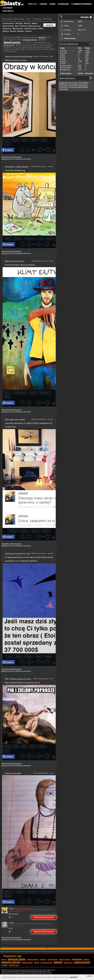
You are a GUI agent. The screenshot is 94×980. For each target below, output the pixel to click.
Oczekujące (63, 4)
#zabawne (20, 892)
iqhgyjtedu (64, 83)
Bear (64, 57)
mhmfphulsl (83, 83)
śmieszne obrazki (9, 45)
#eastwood (45, 393)
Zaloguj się (5, 159)
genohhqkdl (83, 87)
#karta (33, 747)
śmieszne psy (68, 963)
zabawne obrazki (33, 960)
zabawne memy (53, 960)
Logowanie (8, 8)
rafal (64, 59)
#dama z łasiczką (47, 892)
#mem (25, 140)
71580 (80, 26)
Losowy (43, 4)
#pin (24, 747)
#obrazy (18, 239)
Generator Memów (81, 4)
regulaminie (74, 977)
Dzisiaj (81, 73)
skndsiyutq (73, 83)
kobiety (4, 960)
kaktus (64, 61)
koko (64, 55)
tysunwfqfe (73, 85)
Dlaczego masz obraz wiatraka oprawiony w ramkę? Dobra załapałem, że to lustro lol (28, 423)
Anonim (64, 51)
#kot (6, 140)
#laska (43, 140)
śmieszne (43, 960)
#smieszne (8, 892)
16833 (80, 21)
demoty (58, 962)
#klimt (7, 397)
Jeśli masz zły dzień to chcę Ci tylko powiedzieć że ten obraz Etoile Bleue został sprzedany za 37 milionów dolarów (29, 557)
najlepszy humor (27, 963)
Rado (64, 63)
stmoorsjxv (64, 87)
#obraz (34, 140)
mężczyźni (77, 959)
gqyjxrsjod (83, 85)
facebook (4, 965)
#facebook (13, 531)
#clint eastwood (20, 393)
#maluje (50, 239)
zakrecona (66, 70)
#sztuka (29, 656)
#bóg (16, 747)
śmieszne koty (82, 962)
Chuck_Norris (67, 68)
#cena (38, 656)
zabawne (86, 960)
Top (33, 4)
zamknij (89, 976)
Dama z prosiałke (13, 773)
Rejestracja (8, 11)
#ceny (9, 656)
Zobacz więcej (70, 38)
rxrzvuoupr (64, 89)
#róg (40, 239)
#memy (15, 140)
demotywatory (12, 42)
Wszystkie (89, 73)
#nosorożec (30, 239)
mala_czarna (66, 66)
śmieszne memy (17, 959)
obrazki (42, 37)
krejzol (64, 53)
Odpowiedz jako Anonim (44, 917)
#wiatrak (35, 531)
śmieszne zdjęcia (30, 40)
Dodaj (52, 4)
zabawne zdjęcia (11, 962)
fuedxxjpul (64, 85)
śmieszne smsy (14, 965)
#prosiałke (33, 892)
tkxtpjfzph (73, 87)
